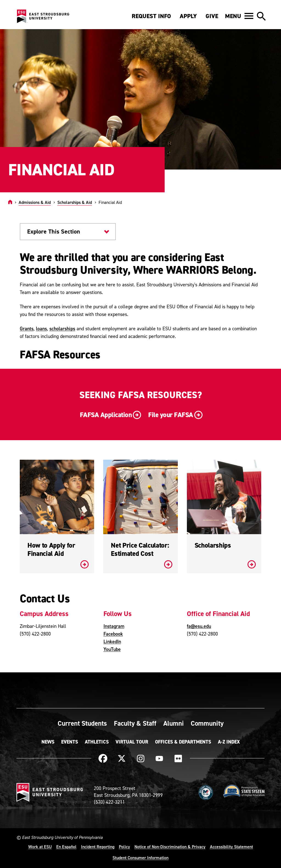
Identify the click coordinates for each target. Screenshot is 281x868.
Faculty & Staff (135, 723)
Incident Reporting (98, 847)
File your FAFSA (175, 415)
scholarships (62, 328)
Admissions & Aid (35, 202)
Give (212, 16)
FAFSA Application (110, 415)
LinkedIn (112, 641)
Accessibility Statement (231, 847)
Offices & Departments (183, 742)
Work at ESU (40, 847)
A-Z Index (229, 742)
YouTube (112, 649)
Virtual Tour (132, 742)
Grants (27, 328)
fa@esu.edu (199, 626)
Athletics (97, 742)
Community (207, 723)
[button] (239, 16)
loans (41, 328)
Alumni (174, 723)
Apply (188, 16)
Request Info (151, 16)
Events (70, 742)
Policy (124, 847)
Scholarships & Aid (75, 202)
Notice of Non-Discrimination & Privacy (170, 847)
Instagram (114, 626)
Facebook (113, 634)
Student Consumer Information (140, 858)
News (48, 742)
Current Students (82, 723)
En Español (66, 847)
